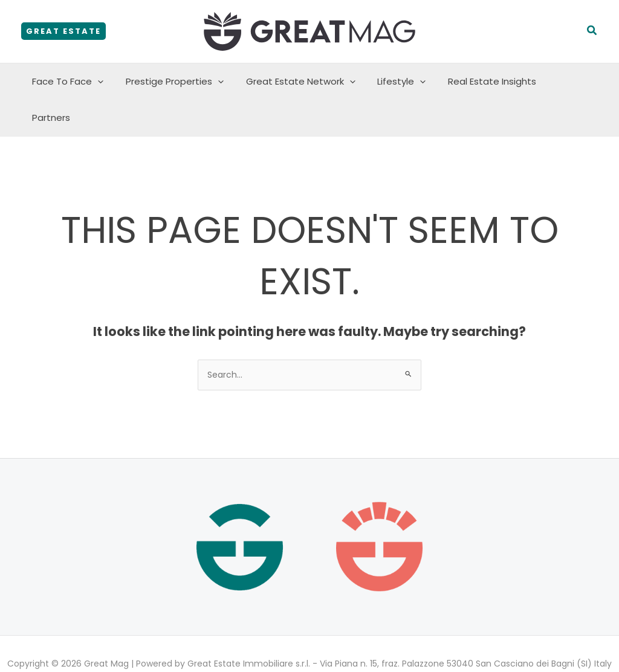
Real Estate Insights (481, 81)
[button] (63, 31)
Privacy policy (278, 643)
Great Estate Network (298, 82)
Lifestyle (395, 82)
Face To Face (73, 82)
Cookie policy (342, 643)
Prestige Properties (176, 82)
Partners (562, 81)
